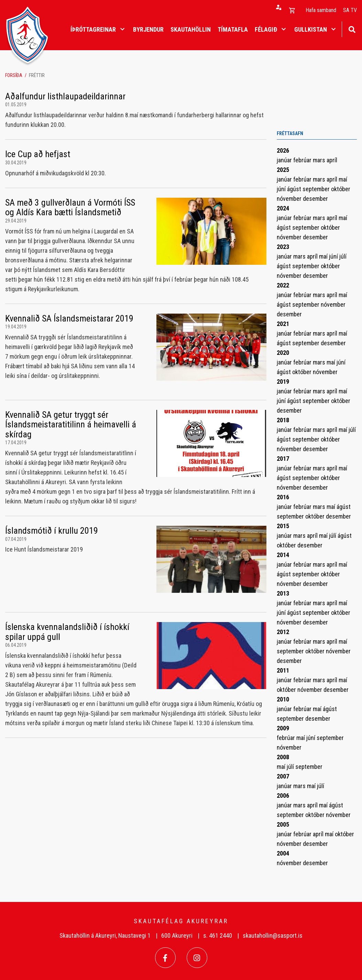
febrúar (303, 160)
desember (315, 199)
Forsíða (14, 75)
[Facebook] (165, 958)
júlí (343, 256)
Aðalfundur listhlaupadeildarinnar (65, 96)
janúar (285, 160)
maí (343, 179)
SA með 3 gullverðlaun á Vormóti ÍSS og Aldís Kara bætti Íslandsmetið (70, 208)
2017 (283, 459)
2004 (283, 853)
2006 (283, 796)
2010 (283, 699)
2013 (283, 593)
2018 (283, 420)
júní (282, 189)
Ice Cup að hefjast (38, 154)
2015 (283, 526)
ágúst (295, 189)
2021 (283, 324)
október (341, 189)
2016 (283, 497)
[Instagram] (197, 958)
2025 (283, 170)
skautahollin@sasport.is (273, 935)
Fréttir (37, 75)
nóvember (290, 199)
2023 (283, 247)
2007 (283, 776)
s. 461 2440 (218, 935)
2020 (283, 353)
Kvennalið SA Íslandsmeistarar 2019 (69, 318)
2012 (283, 632)
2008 (283, 757)
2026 (283, 150)
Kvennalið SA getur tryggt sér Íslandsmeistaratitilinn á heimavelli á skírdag (71, 424)
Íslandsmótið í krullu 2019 (52, 531)
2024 (283, 208)
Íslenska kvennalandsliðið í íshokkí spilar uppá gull (67, 632)
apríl (332, 160)
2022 (283, 285)
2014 (283, 555)
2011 (283, 670)
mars (320, 160)
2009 (283, 728)
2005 (283, 824)
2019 (283, 382)
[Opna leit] (352, 29)
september (317, 189)
